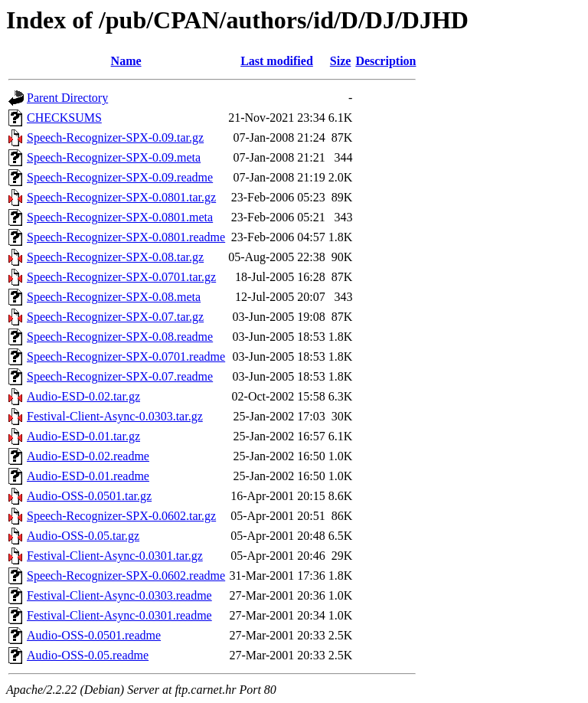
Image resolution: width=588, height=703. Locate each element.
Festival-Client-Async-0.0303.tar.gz (115, 416)
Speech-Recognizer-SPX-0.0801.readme (126, 237)
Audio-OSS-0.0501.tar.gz (89, 496)
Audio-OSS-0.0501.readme (94, 635)
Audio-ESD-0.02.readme (88, 456)
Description (385, 61)
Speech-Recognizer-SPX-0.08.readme (120, 337)
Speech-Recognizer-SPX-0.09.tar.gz (115, 137)
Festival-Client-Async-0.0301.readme (119, 615)
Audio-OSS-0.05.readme (88, 655)
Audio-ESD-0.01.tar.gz (83, 436)
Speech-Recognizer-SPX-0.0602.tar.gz (121, 516)
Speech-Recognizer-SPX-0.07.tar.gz (115, 317)
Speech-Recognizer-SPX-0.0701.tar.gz (121, 277)
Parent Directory (67, 98)
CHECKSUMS (64, 118)
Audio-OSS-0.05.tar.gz (83, 536)
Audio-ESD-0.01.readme (88, 476)
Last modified (277, 61)
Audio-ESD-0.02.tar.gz (83, 396)
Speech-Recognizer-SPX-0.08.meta (114, 297)
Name (126, 61)
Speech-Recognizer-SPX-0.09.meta (114, 157)
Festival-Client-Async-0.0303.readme (119, 595)
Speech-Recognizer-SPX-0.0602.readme (126, 575)
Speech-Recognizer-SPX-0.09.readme (120, 177)
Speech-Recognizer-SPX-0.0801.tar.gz (121, 197)
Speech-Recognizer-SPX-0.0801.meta (120, 217)
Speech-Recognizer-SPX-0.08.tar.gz (115, 257)
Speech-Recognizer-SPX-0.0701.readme (126, 356)
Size (341, 61)
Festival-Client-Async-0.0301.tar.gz (115, 556)
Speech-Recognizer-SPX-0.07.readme (120, 376)
